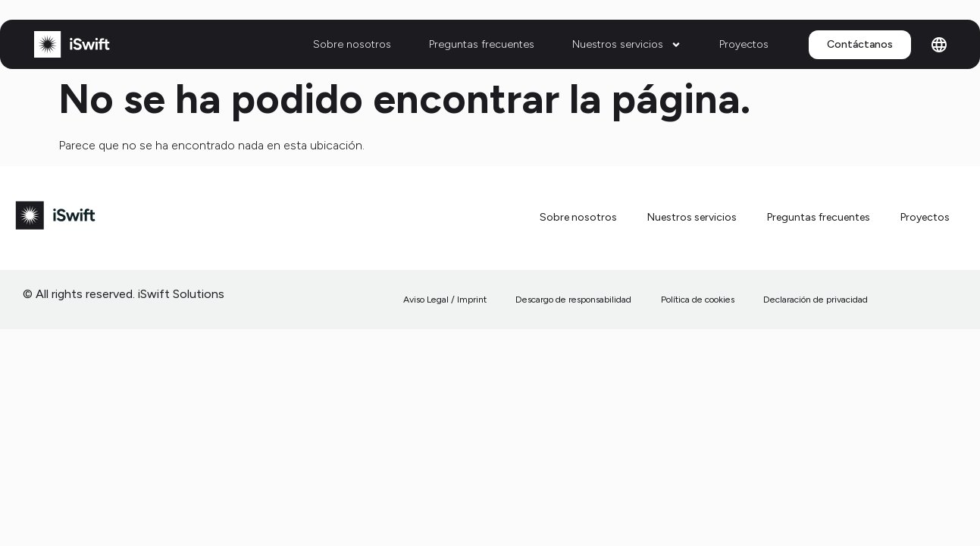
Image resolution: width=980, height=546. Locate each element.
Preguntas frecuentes (482, 44)
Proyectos (744, 44)
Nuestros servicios (627, 45)
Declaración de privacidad (816, 300)
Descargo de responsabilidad (575, 300)
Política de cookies (698, 300)
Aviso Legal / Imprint (446, 300)
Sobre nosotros (352, 44)
